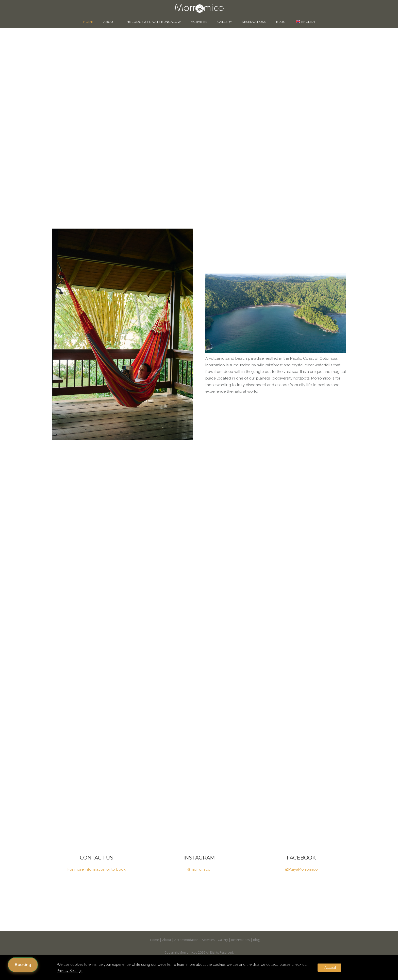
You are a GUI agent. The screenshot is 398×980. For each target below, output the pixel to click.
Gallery (225, 22)
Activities (199, 22)
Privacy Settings (70, 971)
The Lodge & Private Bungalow (153, 22)
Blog (281, 22)
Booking (23, 965)
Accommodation (186, 940)
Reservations (254, 22)
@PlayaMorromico (301, 869)
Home (88, 22)
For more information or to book (97, 869)
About (109, 22)
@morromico (199, 869)
